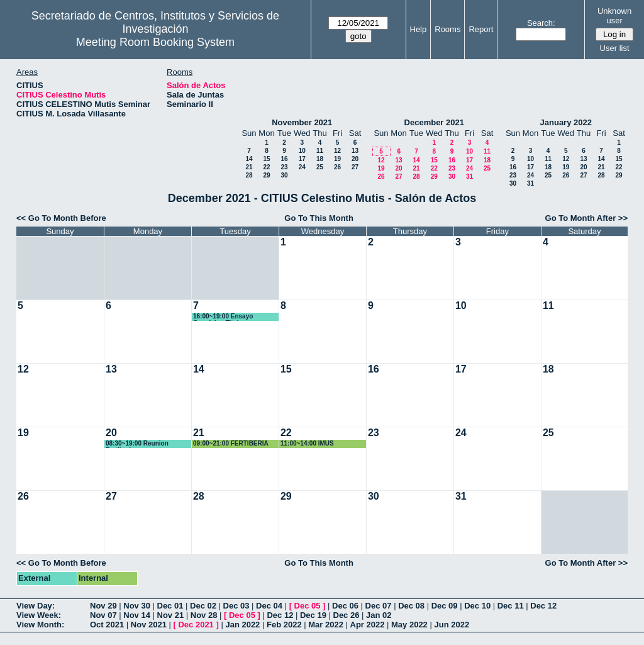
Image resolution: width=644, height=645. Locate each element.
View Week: (39, 615)
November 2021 (302, 122)
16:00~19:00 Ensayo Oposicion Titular (223, 317)
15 (266, 159)
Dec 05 (308, 606)
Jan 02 (379, 615)
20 (355, 159)
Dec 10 (477, 606)
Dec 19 (313, 615)
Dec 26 (347, 615)
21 (249, 167)
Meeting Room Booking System (155, 42)
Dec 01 (170, 606)
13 (355, 151)
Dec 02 (203, 606)
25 (320, 167)
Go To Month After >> (586, 218)
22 (266, 167)
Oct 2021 (107, 625)
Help (419, 29)
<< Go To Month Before (61, 218)
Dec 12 (543, 606)
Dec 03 (236, 606)
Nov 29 (103, 606)
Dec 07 (379, 606)
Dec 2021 (196, 625)
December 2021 (434, 122)
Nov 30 (137, 606)
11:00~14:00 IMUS (307, 443)
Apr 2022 (368, 625)
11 (320, 151)
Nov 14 (137, 615)
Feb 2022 (284, 625)
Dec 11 (511, 606)
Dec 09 (445, 606)
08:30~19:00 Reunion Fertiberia (137, 444)
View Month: (40, 625)
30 (284, 175)
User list (615, 48)
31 (469, 177)
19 (337, 159)
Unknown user (614, 16)
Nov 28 (204, 615)
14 (249, 159)
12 (337, 151)
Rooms (447, 29)
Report (481, 29)
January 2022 (566, 122)
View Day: (36, 606)
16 (284, 159)
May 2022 (409, 625)
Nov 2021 (149, 625)
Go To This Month (319, 218)
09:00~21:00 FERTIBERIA (231, 443)
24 (302, 167)
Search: (541, 23)
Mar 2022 (326, 625)
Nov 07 (103, 615)
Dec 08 (411, 606)
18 (320, 159)
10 (302, 151)
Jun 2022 (452, 625)
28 (249, 175)
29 (266, 175)
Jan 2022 (242, 625)
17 (302, 159)
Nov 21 (171, 615)
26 (337, 167)
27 (355, 167)
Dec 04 (269, 606)
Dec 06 (345, 606)
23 (284, 167)
